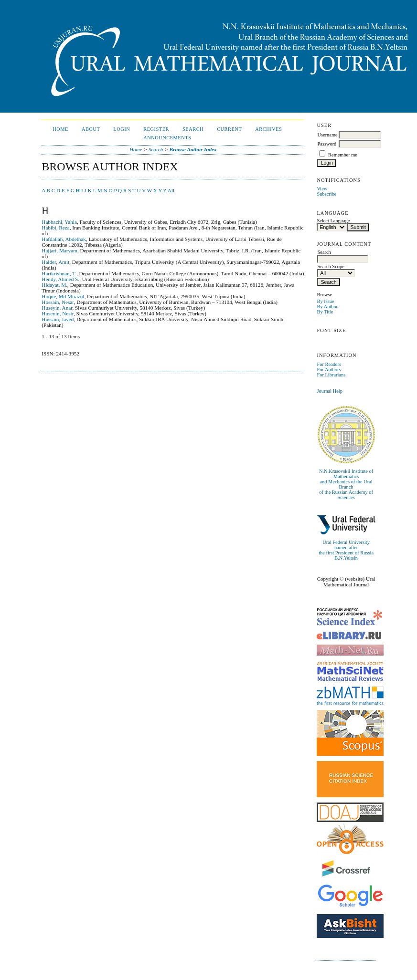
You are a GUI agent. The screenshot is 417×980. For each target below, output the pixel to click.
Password (327, 144)
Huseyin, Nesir (58, 313)
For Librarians (331, 375)
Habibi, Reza (55, 228)
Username (327, 135)
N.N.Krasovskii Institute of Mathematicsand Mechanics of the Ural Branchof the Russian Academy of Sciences (346, 484)
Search (193, 129)
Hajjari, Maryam (59, 250)
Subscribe (326, 194)
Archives (268, 129)
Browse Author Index (193, 149)
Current (229, 129)
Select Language (333, 221)
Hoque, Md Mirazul (63, 296)
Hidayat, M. (54, 285)
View (322, 189)
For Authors (329, 370)
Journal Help (329, 391)
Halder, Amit (55, 262)
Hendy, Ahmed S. (60, 279)
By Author (327, 307)
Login (122, 129)
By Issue (325, 301)
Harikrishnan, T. (59, 273)
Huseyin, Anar (57, 308)
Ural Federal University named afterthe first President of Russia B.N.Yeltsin (346, 550)
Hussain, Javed (58, 319)
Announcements (167, 138)
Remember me (343, 155)
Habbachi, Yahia (59, 222)
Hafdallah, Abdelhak (64, 239)
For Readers (329, 364)
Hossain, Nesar (58, 302)
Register (156, 129)
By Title (325, 312)
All (171, 190)
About (91, 129)
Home (60, 129)
